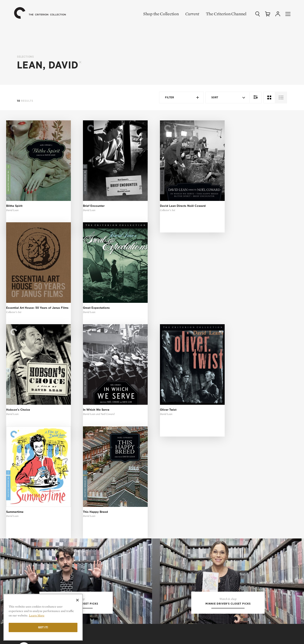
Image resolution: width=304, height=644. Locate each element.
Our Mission (235, 483)
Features (229, 453)
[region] (43, 617)
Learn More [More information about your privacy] (37, 615)
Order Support (169, 578)
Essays (227, 447)
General (164, 571)
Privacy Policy (234, 524)
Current (192, 14)
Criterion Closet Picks (175, 460)
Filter (182, 97)
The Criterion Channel (226, 14)
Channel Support (171, 592)
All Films (165, 440)
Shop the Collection (161, 14)
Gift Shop (165, 467)
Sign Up (163, 499)
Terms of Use (236, 515)
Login (162, 524)
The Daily (229, 460)
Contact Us (234, 490)
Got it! (43, 627)
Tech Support (168, 585)
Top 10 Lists (231, 440)
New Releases (168, 447)
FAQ (162, 562)
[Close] (77, 600)
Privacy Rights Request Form (245, 537)
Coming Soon (167, 453)
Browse (163, 492)
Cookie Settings (235, 531)
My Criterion (171, 515)
